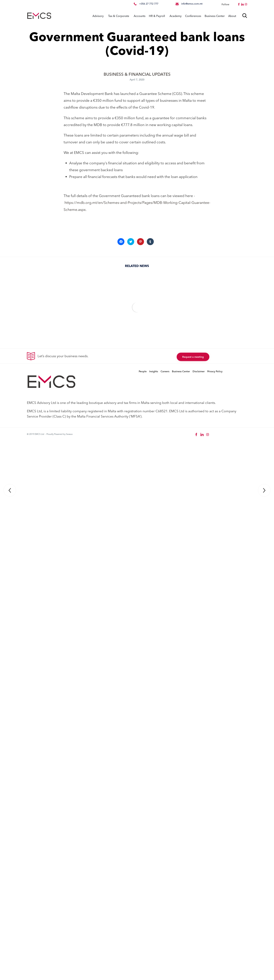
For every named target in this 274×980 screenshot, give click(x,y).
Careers (165, 372)
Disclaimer (199, 372)
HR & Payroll (157, 16)
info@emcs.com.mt (192, 4)
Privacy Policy (215, 372)
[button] (193, 357)
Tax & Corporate (119, 16)
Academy (176, 16)
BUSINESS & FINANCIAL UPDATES (137, 74)
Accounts (140, 16)
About (232, 16)
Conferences (193, 16)
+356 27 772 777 (149, 4)
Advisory (98, 16)
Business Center (215, 16)
